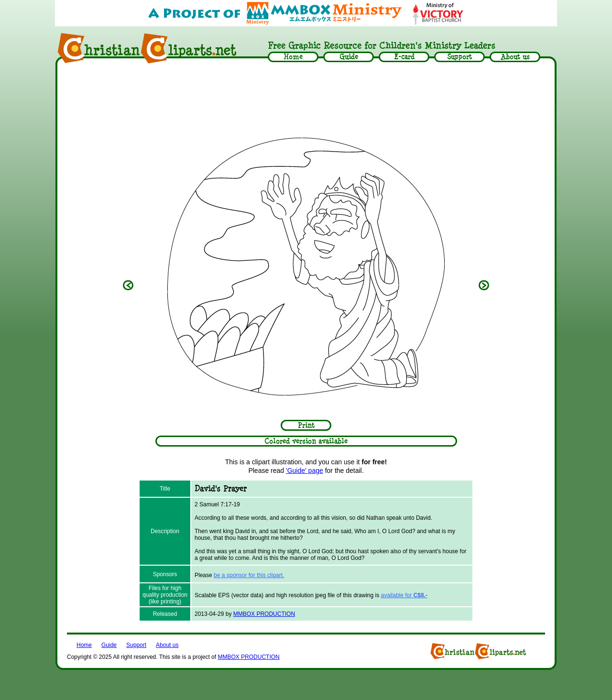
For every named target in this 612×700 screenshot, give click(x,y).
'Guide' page (305, 470)
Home (84, 645)
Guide (109, 645)
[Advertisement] (306, 94)
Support (136, 645)
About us (167, 645)
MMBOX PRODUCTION (264, 614)
